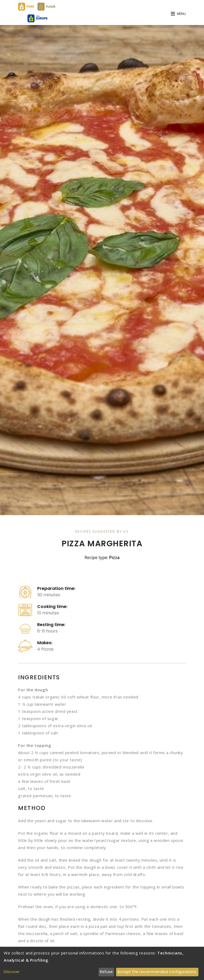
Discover (12, 972)
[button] (178, 13)
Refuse (106, 972)
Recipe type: (102, 557)
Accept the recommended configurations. (157, 972)
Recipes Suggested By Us (102, 532)
